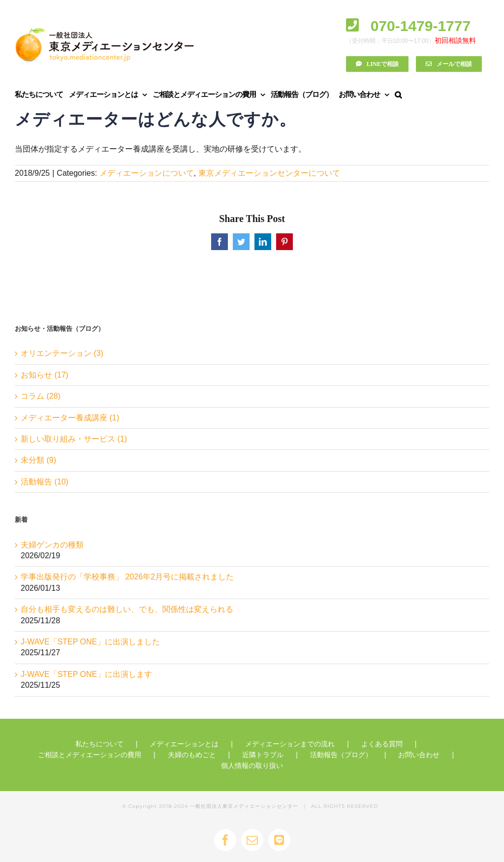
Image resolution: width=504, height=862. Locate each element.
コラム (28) (41, 396)
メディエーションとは (184, 744)
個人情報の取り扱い (252, 766)
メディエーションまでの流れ (290, 744)
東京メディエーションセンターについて (269, 173)
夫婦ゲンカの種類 (52, 545)
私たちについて (99, 744)
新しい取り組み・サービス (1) (74, 439)
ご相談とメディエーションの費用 (90, 755)
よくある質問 (382, 744)
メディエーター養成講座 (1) (70, 418)
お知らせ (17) (45, 375)
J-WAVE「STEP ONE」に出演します (86, 674)
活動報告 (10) (45, 482)
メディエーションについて (147, 173)
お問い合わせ (419, 755)
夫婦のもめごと (192, 755)
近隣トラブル (263, 755)
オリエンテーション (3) (62, 353)
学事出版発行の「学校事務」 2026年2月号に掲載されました (127, 577)
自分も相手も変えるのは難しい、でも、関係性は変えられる (127, 609)
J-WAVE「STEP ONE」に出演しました (90, 642)
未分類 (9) (38, 460)
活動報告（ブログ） (341, 755)
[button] (398, 95)
